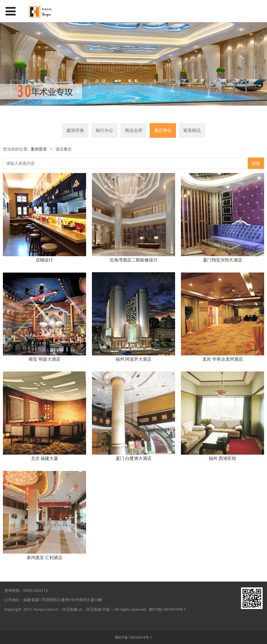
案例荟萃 (39, 149)
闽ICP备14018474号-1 (167, 609)
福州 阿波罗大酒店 (134, 359)
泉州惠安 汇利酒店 (45, 557)
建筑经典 (75, 130)
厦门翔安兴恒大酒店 (222, 260)
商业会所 (134, 130)
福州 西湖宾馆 (222, 458)
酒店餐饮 (163, 130)
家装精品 (192, 130)
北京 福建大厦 (45, 458)
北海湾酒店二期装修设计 (133, 260)
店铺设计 (44, 260)
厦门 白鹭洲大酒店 (134, 458)
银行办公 (104, 130)
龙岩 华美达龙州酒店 (222, 359)
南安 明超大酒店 (44, 359)
